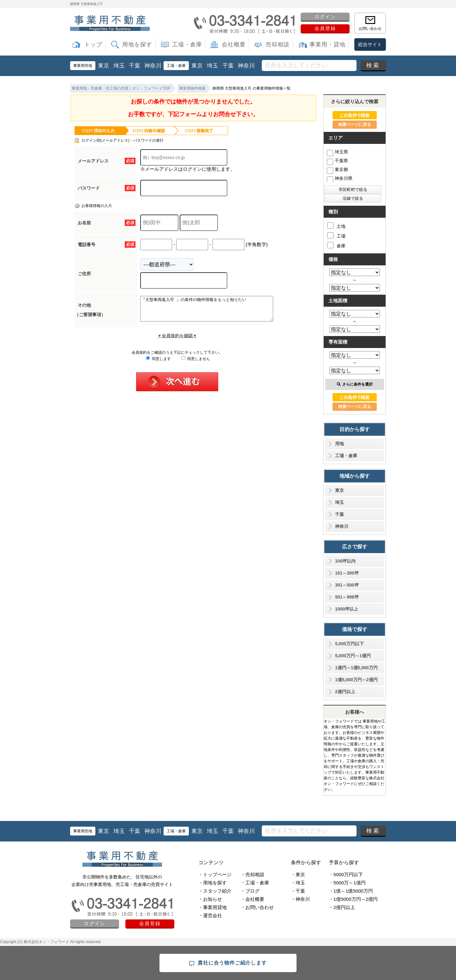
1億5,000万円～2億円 (356, 680)
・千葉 (298, 891)
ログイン (325, 17)
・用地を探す (213, 883)
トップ (93, 44)
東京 (104, 66)
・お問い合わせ (257, 907)
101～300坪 (347, 573)
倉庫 (336, 245)
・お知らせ (210, 899)
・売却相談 (252, 874)
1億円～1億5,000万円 (356, 668)
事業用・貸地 (327, 44)
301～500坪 (347, 585)
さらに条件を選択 (355, 384)
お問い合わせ (370, 29)
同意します (158, 363)
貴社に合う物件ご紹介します (228, 963)
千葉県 (337, 161)
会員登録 (325, 28)
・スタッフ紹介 (215, 891)
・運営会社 (210, 915)
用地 (339, 444)
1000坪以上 (347, 609)
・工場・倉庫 (255, 883)
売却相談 (278, 44)
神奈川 (153, 66)
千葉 (135, 66)
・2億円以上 (342, 907)
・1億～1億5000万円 (351, 891)
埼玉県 (337, 152)
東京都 (337, 169)
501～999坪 (347, 597)
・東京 (298, 874)
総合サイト (370, 44)
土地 (336, 226)
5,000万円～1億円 (353, 656)
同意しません (196, 363)
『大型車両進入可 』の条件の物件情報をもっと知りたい (215, 311)
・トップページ (215, 874)
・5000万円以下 (346, 874)
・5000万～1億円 (347, 883)
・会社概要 (252, 899)
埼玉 (119, 66)
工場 (336, 235)
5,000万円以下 (349, 644)
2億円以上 (345, 692)
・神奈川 (300, 899)
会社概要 (234, 44)
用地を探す (137, 44)
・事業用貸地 (213, 907)
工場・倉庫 (187, 44)
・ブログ (250, 891)
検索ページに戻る (355, 124)
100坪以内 (345, 561)
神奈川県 (340, 178)
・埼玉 (298, 883)
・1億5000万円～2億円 (353, 899)
